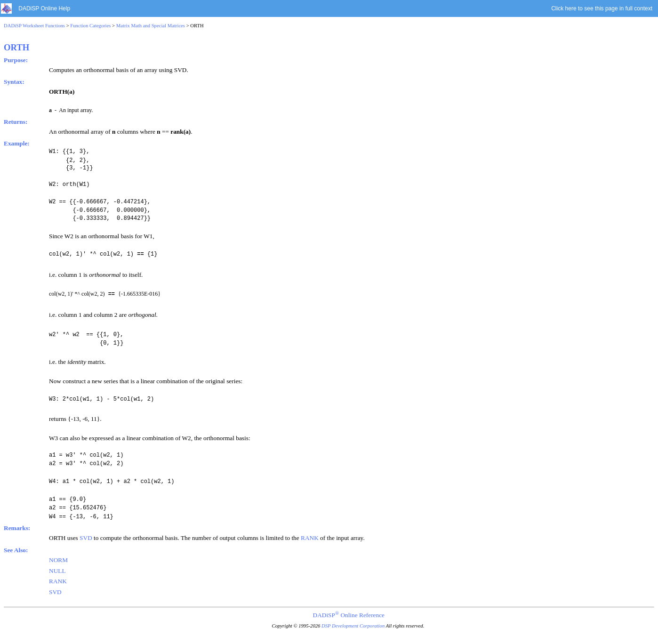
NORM (58, 559)
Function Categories (90, 26)
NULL (57, 570)
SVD (86, 537)
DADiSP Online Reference (349, 615)
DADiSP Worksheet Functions (34, 26)
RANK (310, 537)
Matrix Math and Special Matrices (151, 26)
